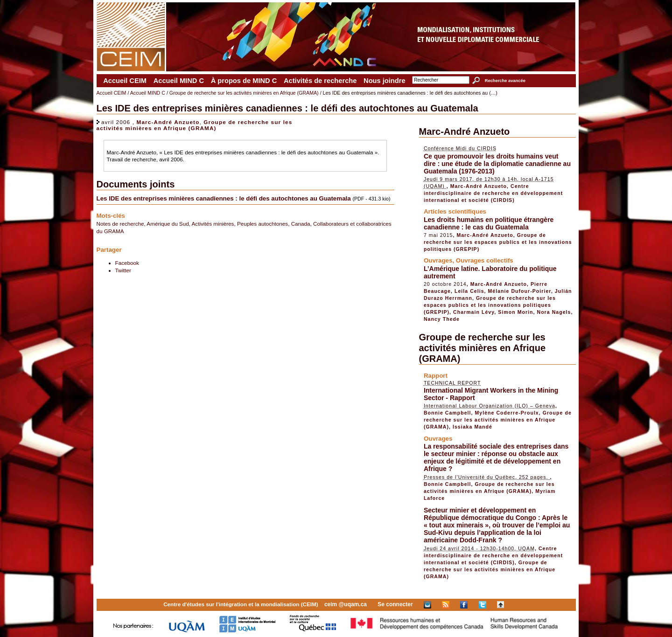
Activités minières (213, 224)
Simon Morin (515, 312)
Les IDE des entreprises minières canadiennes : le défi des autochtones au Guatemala (224, 198)
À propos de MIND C (244, 81)
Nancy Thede (442, 319)
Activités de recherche (320, 81)
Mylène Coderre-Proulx (507, 413)
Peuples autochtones (262, 224)
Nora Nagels (554, 312)
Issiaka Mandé (472, 427)
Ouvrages (438, 260)
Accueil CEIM (125, 81)
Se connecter (395, 604)
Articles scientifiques (455, 211)
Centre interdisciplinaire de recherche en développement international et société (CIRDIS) (493, 193)
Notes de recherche (120, 224)
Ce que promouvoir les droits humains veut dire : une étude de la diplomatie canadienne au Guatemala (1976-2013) (497, 164)
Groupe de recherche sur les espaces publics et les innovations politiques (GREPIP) (498, 242)
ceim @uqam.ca (346, 604)
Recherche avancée (505, 81)
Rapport (436, 376)
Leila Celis (469, 291)
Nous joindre (385, 81)
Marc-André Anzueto (168, 122)
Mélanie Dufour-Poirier (520, 291)
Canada (301, 224)
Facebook (127, 263)
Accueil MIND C (179, 81)
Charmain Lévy (474, 312)
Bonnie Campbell (448, 413)
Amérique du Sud (168, 224)
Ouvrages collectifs (485, 260)
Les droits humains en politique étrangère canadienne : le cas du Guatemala (489, 223)
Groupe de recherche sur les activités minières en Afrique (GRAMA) (244, 93)
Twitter (123, 270)
